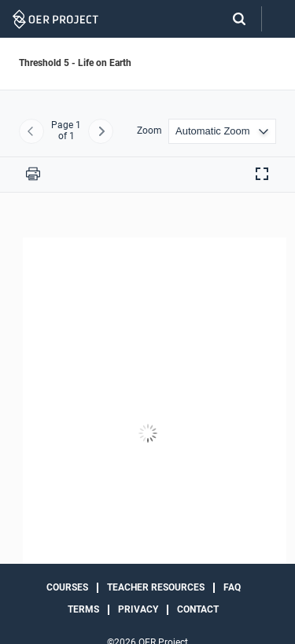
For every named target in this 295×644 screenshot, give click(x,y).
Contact (198, 609)
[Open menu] (278, 19)
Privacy (138, 609)
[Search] (231, 19)
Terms (83, 609)
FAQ (232, 587)
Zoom (149, 131)
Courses (67, 587)
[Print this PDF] (33, 174)
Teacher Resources (156, 587)
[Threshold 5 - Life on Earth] (147, 434)
